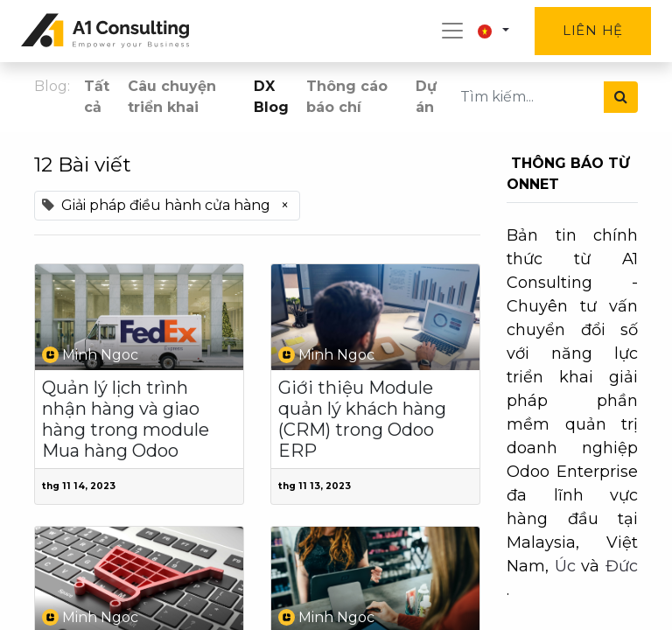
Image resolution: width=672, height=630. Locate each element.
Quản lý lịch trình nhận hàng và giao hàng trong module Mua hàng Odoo (126, 419)
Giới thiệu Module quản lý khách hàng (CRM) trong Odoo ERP (362, 419)
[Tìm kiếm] (621, 97)
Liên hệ (593, 30)
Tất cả (97, 97)
